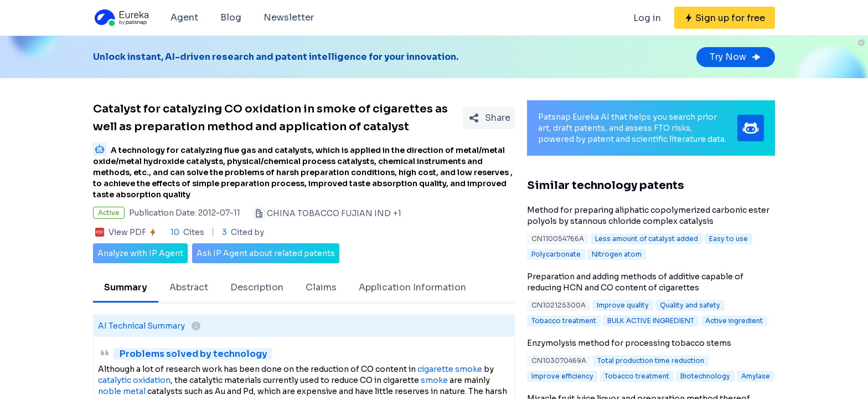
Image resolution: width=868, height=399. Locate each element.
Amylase (756, 376)
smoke (434, 380)
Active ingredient (734, 321)
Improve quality (623, 305)
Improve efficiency (562, 376)
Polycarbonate (556, 254)
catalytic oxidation (134, 380)
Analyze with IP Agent (140, 253)
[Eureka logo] (121, 18)
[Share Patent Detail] (489, 118)
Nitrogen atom (617, 254)
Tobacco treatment (564, 321)
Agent (184, 17)
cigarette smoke (450, 369)
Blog (231, 17)
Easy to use (728, 239)
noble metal (122, 391)
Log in (647, 18)
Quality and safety (690, 305)
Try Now (736, 57)
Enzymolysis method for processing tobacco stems (629, 343)
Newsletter (289, 17)
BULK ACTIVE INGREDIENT (651, 321)
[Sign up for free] (725, 18)
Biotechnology (705, 376)
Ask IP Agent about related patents (266, 253)
